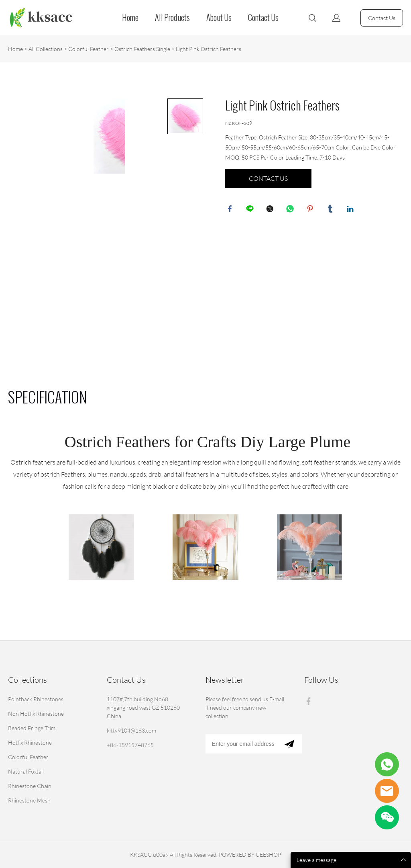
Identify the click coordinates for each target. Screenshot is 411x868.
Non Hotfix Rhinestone (36, 713)
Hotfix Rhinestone (30, 742)
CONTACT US (268, 178)
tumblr (332, 210)
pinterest (311, 210)
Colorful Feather (89, 49)
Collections (27, 680)
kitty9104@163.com (131, 730)
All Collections (46, 49)
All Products (172, 18)
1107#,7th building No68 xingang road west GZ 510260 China (143, 707)
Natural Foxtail (26, 771)
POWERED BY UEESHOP (250, 855)
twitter (271, 210)
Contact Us (263, 18)
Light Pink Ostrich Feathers (209, 49)
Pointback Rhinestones (36, 699)
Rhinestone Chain (30, 786)
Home (130, 18)
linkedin (352, 210)
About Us (219, 18)
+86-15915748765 (130, 745)
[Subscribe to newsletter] (289, 744)
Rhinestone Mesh (29, 800)
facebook (231, 210)
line (251, 210)
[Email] (241, 744)
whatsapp (291, 210)
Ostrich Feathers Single (142, 49)
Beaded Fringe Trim (32, 728)
